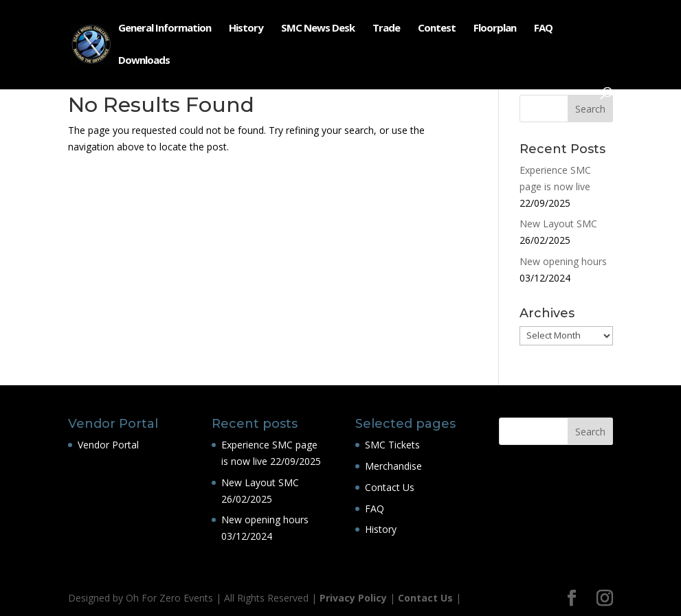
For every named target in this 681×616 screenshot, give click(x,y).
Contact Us (390, 487)
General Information (165, 28)
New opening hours (563, 261)
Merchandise (393, 466)
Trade (386, 28)
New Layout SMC (558, 224)
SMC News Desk (318, 28)
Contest (437, 28)
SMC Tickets (392, 445)
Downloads (144, 61)
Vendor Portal (108, 445)
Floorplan (495, 28)
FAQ (543, 28)
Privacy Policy (353, 598)
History (246, 28)
